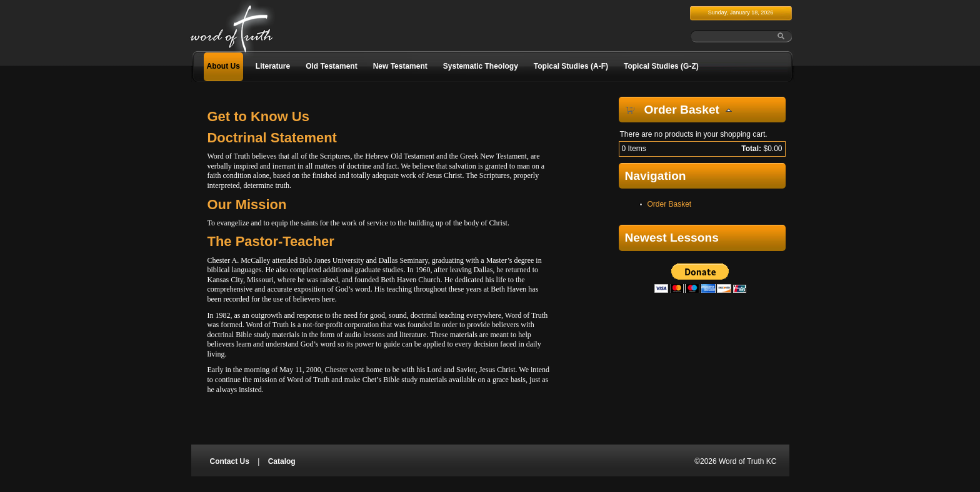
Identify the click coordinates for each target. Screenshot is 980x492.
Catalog (282, 461)
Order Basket (670, 204)
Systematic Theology (481, 66)
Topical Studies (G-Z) (661, 66)
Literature (273, 66)
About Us (223, 66)
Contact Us (230, 461)
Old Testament (331, 66)
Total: (751, 149)
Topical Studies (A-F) (571, 66)
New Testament (400, 66)
